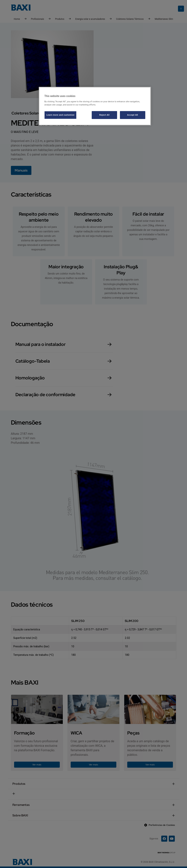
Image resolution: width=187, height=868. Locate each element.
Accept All (133, 115)
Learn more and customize (60, 115)
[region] (95, 106)
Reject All (104, 115)
